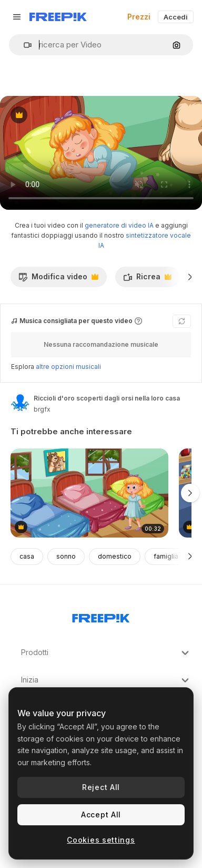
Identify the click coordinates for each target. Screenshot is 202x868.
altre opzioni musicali (68, 367)
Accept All (101, 815)
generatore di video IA (119, 225)
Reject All (101, 787)
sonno (66, 556)
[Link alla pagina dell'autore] (20, 403)
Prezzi (139, 17)
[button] (23, 45)
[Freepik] (58, 17)
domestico (115, 556)
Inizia (106, 680)
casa (27, 556)
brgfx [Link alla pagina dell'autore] (42, 409)
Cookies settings (101, 840)
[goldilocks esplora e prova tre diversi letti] (89, 493)
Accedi (176, 17)
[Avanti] (190, 277)
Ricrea (147, 279)
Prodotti (106, 653)
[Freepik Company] (101, 616)
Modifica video (58, 279)
